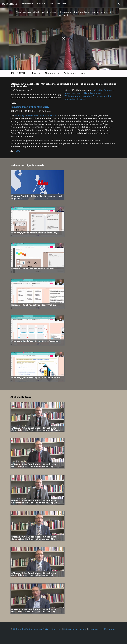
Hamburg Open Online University (30, 107)
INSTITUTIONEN (58, 4)
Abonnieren (52, 73)
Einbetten (70, 73)
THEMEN (27, 4)
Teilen (36, 73)
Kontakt (113, 629)
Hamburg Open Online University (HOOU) (36, 116)
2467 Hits (22, 73)
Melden (84, 73)
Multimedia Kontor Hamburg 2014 (31, 629)
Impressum (94, 629)
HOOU (17, 151)
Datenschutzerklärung (75, 629)
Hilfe (104, 629)
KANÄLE (41, 4)
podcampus (10, 4)
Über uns (56, 629)
